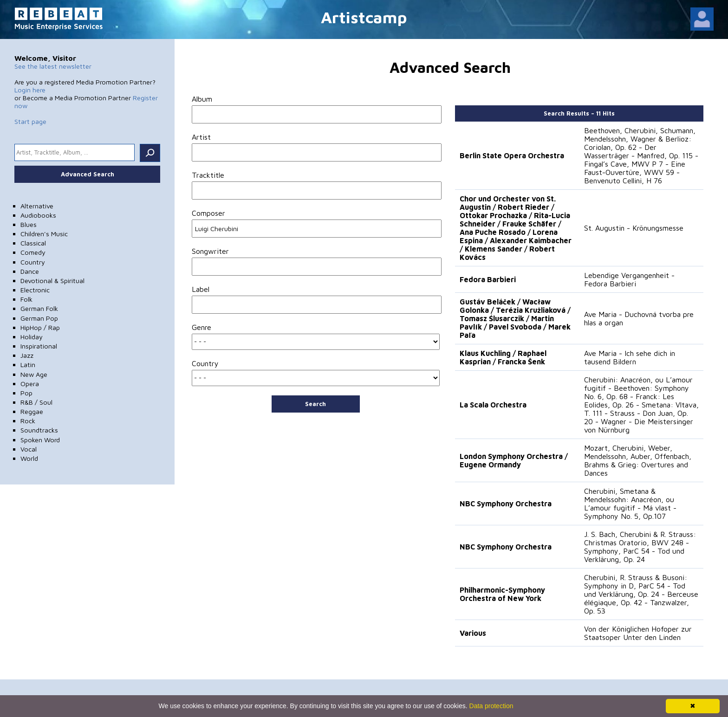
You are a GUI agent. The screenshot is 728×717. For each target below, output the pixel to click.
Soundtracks (39, 430)
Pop (26, 393)
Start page (30, 121)
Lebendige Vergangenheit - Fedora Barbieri (629, 279)
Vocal (29, 449)
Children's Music (44, 234)
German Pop (39, 318)
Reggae (32, 411)
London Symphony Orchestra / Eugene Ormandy (514, 460)
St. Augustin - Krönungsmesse (634, 228)
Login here (30, 90)
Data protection (491, 706)
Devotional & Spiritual (52, 281)
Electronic (35, 290)
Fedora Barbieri (488, 279)
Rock (28, 421)
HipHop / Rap (40, 327)
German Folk (39, 308)
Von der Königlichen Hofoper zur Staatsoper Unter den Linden (638, 633)
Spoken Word (40, 440)
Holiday (32, 337)
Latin (28, 365)
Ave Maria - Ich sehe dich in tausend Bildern (630, 357)
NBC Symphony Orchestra (506, 504)
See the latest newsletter (53, 66)
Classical (33, 243)
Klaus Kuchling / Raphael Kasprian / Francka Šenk (503, 357)
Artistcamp (364, 17)
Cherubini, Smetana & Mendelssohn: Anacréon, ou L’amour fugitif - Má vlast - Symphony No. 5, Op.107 (630, 504)
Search (315, 404)
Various (473, 633)
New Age (34, 374)
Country (33, 262)
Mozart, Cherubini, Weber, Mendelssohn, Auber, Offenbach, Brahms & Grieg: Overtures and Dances (638, 460)
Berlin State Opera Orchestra (512, 155)
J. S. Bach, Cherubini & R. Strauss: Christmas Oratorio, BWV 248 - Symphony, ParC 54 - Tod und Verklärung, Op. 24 (640, 547)
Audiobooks (38, 215)
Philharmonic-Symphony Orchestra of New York (502, 594)
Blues (29, 224)
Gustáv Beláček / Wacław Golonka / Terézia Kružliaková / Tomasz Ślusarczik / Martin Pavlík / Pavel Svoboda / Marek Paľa (515, 318)
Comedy (33, 252)
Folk (26, 299)
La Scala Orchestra (493, 405)
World (29, 458)
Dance (30, 271)
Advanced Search (88, 174)
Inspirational (39, 346)
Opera (30, 384)
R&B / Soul (36, 402)
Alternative (37, 206)
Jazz (27, 355)
